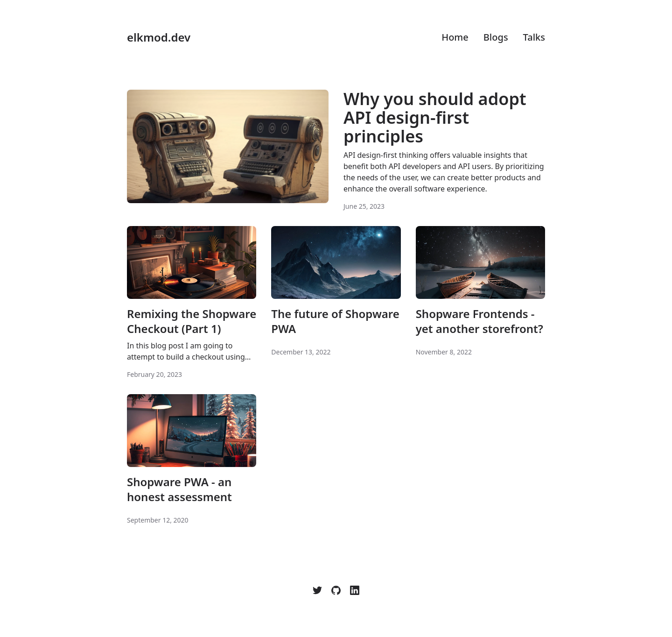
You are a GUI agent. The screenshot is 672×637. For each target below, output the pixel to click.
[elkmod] (317, 590)
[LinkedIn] (355, 590)
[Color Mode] (539, 590)
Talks (534, 37)
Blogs (496, 37)
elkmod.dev (159, 37)
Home (455, 37)
